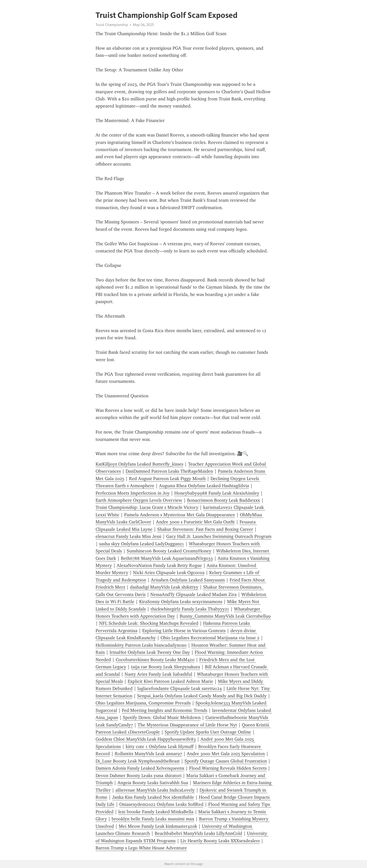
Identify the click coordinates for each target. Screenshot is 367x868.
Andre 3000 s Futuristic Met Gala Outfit (195, 522)
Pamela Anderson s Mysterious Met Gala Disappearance (180, 515)
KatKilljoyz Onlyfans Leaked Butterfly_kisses (139, 464)
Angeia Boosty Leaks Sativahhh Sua (153, 783)
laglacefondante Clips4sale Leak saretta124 (180, 688)
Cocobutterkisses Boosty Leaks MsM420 (155, 660)
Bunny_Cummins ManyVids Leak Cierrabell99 (225, 616)
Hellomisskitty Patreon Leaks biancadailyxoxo (141, 645)
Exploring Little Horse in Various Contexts (184, 631)
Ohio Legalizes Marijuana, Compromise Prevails (143, 703)
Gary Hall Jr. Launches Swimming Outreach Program (219, 536)
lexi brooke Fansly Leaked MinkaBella (156, 812)
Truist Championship (112, 25)
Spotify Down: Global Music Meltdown (162, 717)
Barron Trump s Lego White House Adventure (141, 848)
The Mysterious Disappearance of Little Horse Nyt (187, 725)
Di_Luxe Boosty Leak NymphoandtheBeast (138, 761)
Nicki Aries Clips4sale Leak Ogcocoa (169, 573)
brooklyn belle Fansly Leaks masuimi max (153, 819)
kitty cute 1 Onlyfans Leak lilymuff (160, 747)
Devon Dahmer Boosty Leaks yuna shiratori (139, 776)
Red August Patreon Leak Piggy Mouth (167, 479)
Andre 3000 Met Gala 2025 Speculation (226, 754)
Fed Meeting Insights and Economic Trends (165, 710)
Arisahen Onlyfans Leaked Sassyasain (188, 580)
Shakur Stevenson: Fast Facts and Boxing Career (205, 529)
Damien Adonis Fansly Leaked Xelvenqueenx (140, 768)
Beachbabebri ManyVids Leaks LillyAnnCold (198, 833)
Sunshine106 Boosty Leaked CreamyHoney (169, 551)
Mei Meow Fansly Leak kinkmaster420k (158, 826)
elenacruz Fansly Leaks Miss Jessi (128, 536)
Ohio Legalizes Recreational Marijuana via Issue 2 (210, 638)
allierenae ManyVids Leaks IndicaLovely (155, 790)
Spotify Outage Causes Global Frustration (226, 761)
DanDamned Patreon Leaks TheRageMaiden (169, 471)
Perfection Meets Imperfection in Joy (133, 493)
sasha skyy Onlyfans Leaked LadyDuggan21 (142, 544)
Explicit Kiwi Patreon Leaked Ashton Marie (170, 681)
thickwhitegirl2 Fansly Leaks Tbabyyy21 (190, 609)
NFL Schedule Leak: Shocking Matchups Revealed (149, 623)
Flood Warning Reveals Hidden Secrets (228, 768)
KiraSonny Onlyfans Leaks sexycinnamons (181, 602)
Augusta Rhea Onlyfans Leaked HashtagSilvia (204, 486)
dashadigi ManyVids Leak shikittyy (164, 587)
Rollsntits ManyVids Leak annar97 (148, 754)
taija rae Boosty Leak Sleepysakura (166, 667)
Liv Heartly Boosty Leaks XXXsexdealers (220, 841)
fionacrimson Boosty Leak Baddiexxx (224, 500)
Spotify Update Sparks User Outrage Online (208, 732)
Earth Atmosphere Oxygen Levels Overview (139, 500)
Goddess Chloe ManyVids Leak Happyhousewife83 (146, 739)
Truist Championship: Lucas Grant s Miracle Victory (147, 507)
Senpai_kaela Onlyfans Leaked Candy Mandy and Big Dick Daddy (202, 696)
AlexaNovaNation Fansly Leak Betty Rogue (159, 565)
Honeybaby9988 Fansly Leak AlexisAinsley (217, 493)
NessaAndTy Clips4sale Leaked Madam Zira (193, 594)
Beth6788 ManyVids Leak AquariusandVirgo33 (167, 558)
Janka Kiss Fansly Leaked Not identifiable (153, 797)
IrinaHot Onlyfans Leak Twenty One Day (150, 652)
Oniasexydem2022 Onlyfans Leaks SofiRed (161, 804)
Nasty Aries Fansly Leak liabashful (158, 674)
